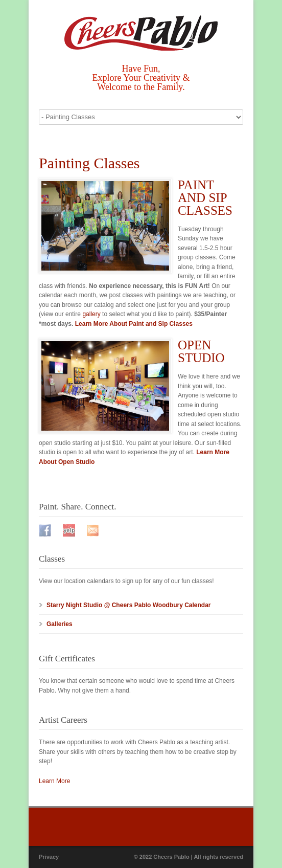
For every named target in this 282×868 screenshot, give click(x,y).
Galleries (60, 624)
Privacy (49, 857)
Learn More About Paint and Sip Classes (134, 324)
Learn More (54, 781)
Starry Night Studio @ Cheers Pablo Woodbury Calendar (129, 605)
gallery (91, 314)
